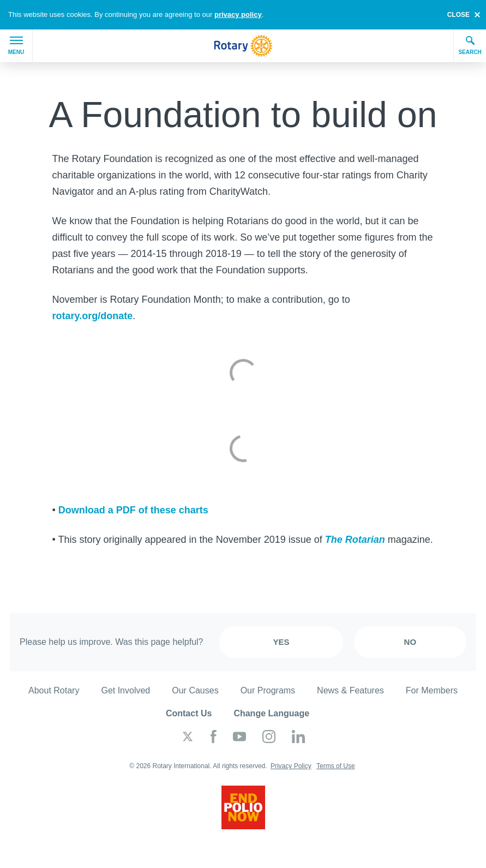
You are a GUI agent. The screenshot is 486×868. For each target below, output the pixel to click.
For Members (432, 690)
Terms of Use (336, 766)
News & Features (350, 690)
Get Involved (125, 690)
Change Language (271, 713)
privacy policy (238, 14)
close (458, 15)
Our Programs (268, 690)
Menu (16, 46)
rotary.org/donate (93, 316)
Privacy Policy (291, 766)
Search (470, 45)
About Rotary (54, 690)
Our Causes (195, 690)
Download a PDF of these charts (133, 510)
